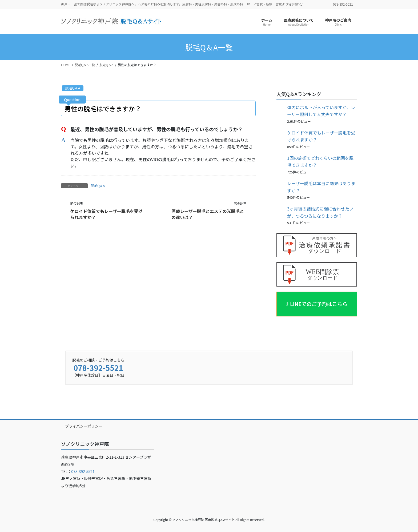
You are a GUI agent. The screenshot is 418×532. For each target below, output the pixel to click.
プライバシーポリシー (84, 425)
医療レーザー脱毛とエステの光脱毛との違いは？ (208, 214)
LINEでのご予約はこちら (319, 304)
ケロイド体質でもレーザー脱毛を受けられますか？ (106, 214)
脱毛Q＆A (73, 88)
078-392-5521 (98, 367)
